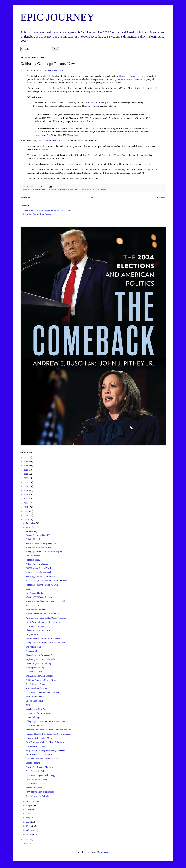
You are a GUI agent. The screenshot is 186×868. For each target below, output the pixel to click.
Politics (94, 189)
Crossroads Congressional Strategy (41, 775)
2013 (26, 511)
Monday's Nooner (104, 91)
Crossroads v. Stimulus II (36, 626)
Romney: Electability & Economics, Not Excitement (48, 734)
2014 (26, 507)
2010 (26, 839)
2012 (26, 515)
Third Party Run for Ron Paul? (39, 572)
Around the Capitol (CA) (51, 70)
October (30, 531)
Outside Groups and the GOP (38, 535)
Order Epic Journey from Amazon (37, 214)
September (31, 801)
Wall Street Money (34, 672)
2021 (26, 478)
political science (84, 189)
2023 (26, 470)
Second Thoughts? (34, 763)
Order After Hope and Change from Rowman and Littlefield (49, 210)
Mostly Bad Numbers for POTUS (40, 688)
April (29, 822)
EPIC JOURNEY (57, 17)
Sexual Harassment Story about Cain (41, 543)
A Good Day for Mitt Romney (39, 713)
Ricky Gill (93, 103)
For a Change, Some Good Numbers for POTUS (46, 581)
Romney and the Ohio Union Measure (42, 585)
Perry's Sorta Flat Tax (35, 593)
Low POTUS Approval (36, 746)
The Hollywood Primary (36, 684)
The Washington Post (47, 141)
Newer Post (26, 198)
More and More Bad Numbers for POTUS (44, 759)
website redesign (85, 121)
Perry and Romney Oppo (36, 610)
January (30, 834)
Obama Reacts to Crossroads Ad (39, 655)
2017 (26, 495)
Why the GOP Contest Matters (39, 597)
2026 (26, 457)
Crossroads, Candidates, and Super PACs (43, 692)
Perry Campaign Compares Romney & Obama (46, 750)
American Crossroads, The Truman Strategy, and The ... (49, 730)
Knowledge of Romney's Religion (40, 576)
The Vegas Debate (33, 647)
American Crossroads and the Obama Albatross (46, 618)
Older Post (160, 198)
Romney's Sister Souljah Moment (40, 738)
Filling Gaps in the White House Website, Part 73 (47, 721)
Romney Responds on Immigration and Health (46, 601)
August (30, 805)
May (28, 818)
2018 (26, 491)
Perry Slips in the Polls (35, 771)
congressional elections (58, 189)
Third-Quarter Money (35, 668)
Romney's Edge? (33, 560)
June (28, 814)
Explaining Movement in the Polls (40, 659)
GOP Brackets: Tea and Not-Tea (39, 568)
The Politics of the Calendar (38, 796)
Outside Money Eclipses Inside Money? (43, 639)
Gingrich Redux (33, 634)
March (29, 826)
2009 (26, 844)
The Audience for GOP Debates (39, 676)
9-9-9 (28, 705)
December (31, 523)
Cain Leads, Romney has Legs (39, 663)
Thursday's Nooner (128, 76)
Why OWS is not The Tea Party (39, 547)
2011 (26, 519)
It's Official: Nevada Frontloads (39, 755)
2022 (26, 474)
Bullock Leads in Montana (37, 564)
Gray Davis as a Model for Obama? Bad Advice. (46, 742)
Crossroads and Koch (35, 726)
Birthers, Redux (32, 606)
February (30, 830)
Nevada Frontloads (34, 788)
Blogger (105, 852)
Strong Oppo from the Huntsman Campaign (44, 552)
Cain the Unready (33, 539)
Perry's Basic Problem (35, 697)
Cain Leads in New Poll (36, 709)
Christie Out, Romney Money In (40, 767)
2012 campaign (34, 189)
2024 (26, 466)
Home (93, 198)
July (28, 810)
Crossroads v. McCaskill (36, 784)
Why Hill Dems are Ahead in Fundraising (43, 614)
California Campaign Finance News (41, 680)
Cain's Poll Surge (33, 717)
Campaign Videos (33, 651)
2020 (26, 482)
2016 (26, 499)
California (44, 189)
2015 (26, 503)
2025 (26, 462)
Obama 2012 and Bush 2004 (38, 630)
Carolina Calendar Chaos (36, 779)
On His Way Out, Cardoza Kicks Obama (43, 622)
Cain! (28, 589)
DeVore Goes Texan (34, 701)
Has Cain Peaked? (33, 556)
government (73, 189)
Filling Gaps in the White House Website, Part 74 (47, 643)
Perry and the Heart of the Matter (40, 792)
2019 (26, 486)
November (31, 527)
